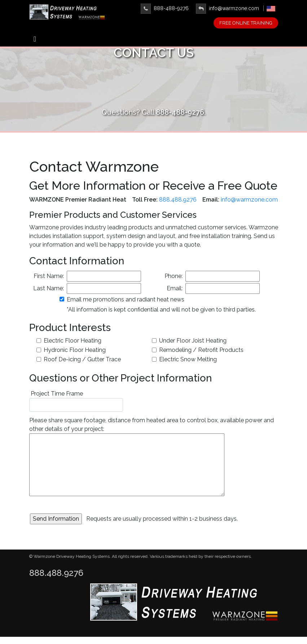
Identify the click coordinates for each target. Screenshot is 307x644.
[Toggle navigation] (35, 41)
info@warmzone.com (227, 8)
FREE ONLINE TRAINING (246, 23)
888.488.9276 (178, 200)
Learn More (153, 93)
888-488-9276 (165, 8)
